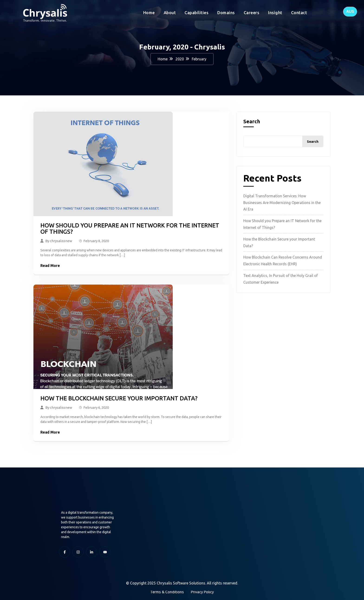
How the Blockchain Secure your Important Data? (119, 398)
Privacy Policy (202, 592)
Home (149, 13)
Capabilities (197, 13)
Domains (226, 13)
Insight (275, 13)
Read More (50, 266)
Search (252, 121)
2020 (180, 59)
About (170, 13)
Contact (299, 13)
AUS (350, 11)
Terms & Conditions (167, 592)
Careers (252, 13)
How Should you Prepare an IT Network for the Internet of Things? (130, 229)
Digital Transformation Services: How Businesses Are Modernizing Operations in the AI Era (282, 203)
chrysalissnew (61, 241)
